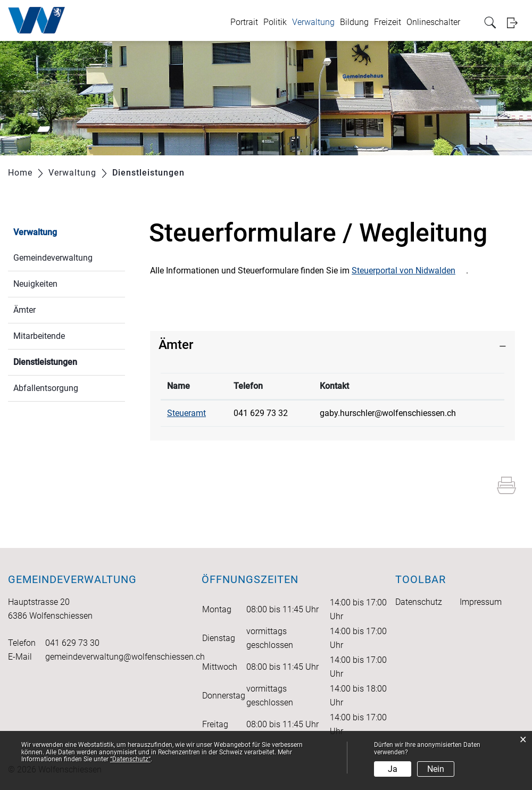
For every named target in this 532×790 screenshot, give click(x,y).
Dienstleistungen (69, 361)
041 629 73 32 (261, 413)
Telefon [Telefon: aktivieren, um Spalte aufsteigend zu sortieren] (248, 386)
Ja (393, 769)
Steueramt (186, 413)
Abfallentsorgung (46, 388)
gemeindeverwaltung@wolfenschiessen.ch (125, 657)
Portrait (244, 22)
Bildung (354, 22)
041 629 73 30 (72, 643)
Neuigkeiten (35, 284)
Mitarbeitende (39, 336)
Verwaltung (313, 22)
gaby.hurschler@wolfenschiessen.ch (388, 413)
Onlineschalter (433, 22)
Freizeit (388, 22)
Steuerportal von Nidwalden (404, 271)
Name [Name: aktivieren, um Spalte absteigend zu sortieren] (178, 386)
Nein (436, 769)
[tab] (332, 345)
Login (516, 23)
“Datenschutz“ (130, 759)
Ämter (24, 310)
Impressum (481, 602)
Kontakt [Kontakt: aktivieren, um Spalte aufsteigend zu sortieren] (334, 386)
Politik (275, 22)
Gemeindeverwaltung (53, 258)
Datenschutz (419, 602)
